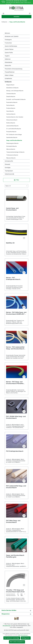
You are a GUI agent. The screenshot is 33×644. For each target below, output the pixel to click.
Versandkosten (7, 626)
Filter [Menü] (16, 180)
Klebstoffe (8, 66)
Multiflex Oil (10, 243)
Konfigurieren (26, 638)
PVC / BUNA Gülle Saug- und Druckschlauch (16, 417)
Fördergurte (8, 40)
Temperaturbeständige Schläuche (15, 152)
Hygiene (7, 56)
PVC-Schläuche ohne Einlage (14, 135)
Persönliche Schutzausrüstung (13, 69)
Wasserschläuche (11, 158)
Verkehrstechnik (9, 174)
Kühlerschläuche (11, 123)
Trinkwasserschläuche (12, 155)
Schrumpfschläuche (12, 146)
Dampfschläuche (11, 96)
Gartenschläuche (11, 114)
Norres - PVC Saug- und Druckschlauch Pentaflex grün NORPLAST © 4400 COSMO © (15, 383)
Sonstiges (8, 168)
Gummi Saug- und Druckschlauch (12, 209)
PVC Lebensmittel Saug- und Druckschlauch (16, 487)
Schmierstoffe (9, 161)
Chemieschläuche (11, 94)
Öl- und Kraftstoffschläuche (14, 129)
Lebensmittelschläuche (12, 126)
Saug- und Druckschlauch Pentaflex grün (15, 556)
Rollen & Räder (9, 75)
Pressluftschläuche (11, 132)
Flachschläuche (10, 105)
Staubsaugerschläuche (12, 143)
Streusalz (7, 164)
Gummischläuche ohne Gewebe (15, 117)
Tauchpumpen (9, 171)
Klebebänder (9, 62)
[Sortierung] (16, 186)
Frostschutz (8, 43)
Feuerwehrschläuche (12, 102)
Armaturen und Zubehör (12, 36)
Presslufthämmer (10, 72)
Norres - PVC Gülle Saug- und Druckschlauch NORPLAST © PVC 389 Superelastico (16, 313)
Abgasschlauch (10, 85)
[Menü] (3, 14)
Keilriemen (8, 59)
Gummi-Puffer (9, 53)
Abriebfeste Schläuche (12, 88)
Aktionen (7, 33)
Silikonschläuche (11, 149)
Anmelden (17, 17)
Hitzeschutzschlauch (12, 120)
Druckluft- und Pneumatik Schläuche (16, 99)
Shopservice (6, 614)
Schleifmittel (8, 79)
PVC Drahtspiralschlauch (15, 451)
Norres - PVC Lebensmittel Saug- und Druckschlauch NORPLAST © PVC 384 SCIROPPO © (15, 348)
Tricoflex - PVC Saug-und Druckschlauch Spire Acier (15, 591)
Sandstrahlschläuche (12, 137)
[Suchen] (30, 14)
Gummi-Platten (9, 49)
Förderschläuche (11, 108)
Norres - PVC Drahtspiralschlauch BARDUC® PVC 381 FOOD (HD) (15, 279)
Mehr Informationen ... (23, 635)
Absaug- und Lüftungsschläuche (15, 91)
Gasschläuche (10, 111)
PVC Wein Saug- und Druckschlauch (13, 521)
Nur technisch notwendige (12, 638)
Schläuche (8, 82)
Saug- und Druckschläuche (14, 140)
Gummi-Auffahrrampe (11, 46)
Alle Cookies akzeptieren (17, 642)
